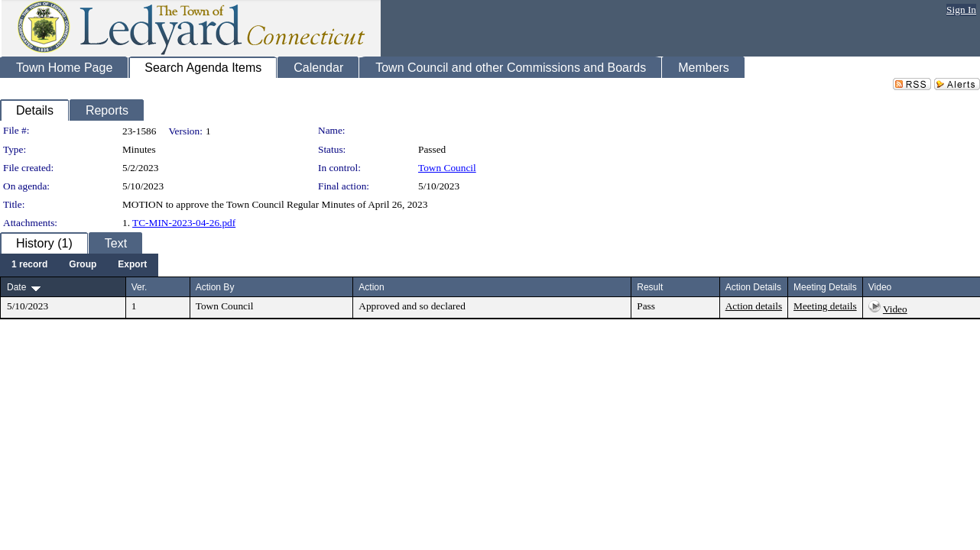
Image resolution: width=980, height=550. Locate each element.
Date (16, 287)
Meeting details (825, 306)
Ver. (140, 287)
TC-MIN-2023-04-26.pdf (184, 223)
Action (371, 287)
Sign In (961, 10)
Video (895, 309)
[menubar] (79, 265)
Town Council (447, 168)
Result (650, 287)
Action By (215, 287)
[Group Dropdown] (83, 265)
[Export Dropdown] (132, 265)
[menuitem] (29, 265)
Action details (754, 306)
